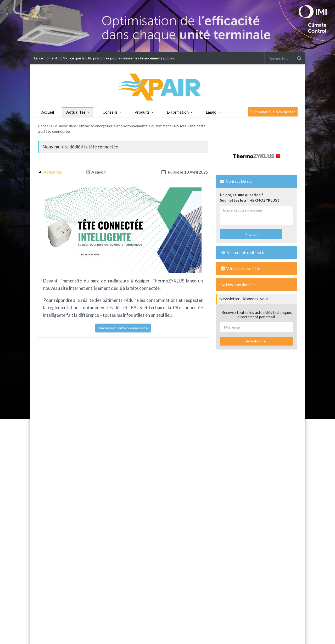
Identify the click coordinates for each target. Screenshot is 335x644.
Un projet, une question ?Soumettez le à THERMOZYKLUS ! (250, 197)
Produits (142, 112)
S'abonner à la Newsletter (273, 112)
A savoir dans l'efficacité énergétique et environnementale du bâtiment (113, 126)
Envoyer (252, 234)
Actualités (76, 112)
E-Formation (178, 112)
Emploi (212, 112)
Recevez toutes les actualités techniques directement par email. (257, 315)
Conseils (110, 112)
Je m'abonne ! (257, 341)
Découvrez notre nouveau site (123, 328)
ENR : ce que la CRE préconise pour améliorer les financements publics (118, 58)
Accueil (48, 112)
